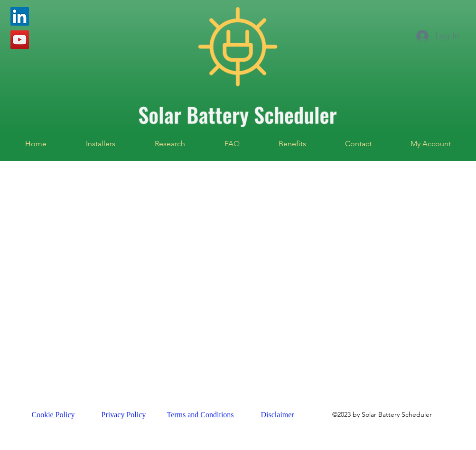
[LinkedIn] (20, 16)
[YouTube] (20, 40)
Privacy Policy (124, 415)
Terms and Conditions (201, 415)
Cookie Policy (53, 415)
